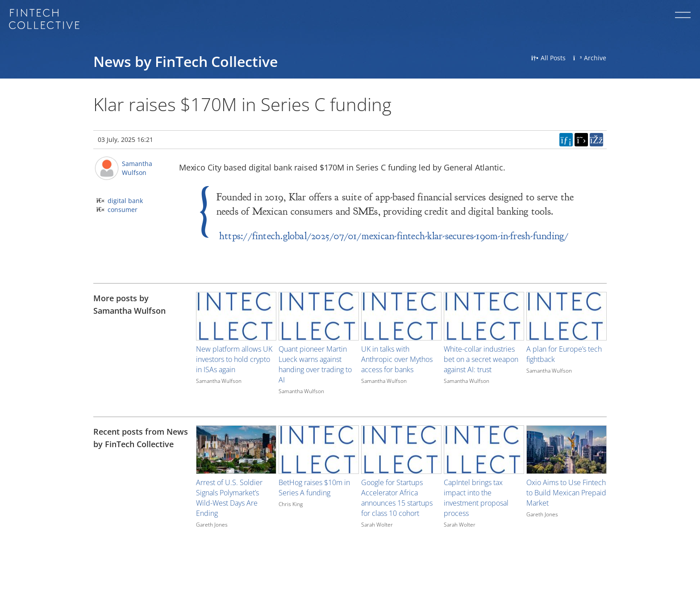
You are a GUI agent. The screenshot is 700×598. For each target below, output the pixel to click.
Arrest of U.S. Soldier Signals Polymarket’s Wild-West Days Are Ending (229, 498)
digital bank (125, 201)
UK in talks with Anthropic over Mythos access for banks (397, 359)
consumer (123, 210)
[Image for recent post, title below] (236, 450)
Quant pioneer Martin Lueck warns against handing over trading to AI (315, 364)
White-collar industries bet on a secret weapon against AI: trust (481, 359)
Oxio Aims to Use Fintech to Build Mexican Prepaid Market (566, 493)
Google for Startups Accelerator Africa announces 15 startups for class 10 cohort (397, 498)
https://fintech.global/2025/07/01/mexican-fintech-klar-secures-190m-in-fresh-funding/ (394, 236)
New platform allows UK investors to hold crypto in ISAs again (234, 359)
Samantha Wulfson (137, 168)
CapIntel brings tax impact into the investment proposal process (476, 498)
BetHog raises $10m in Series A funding (314, 488)
